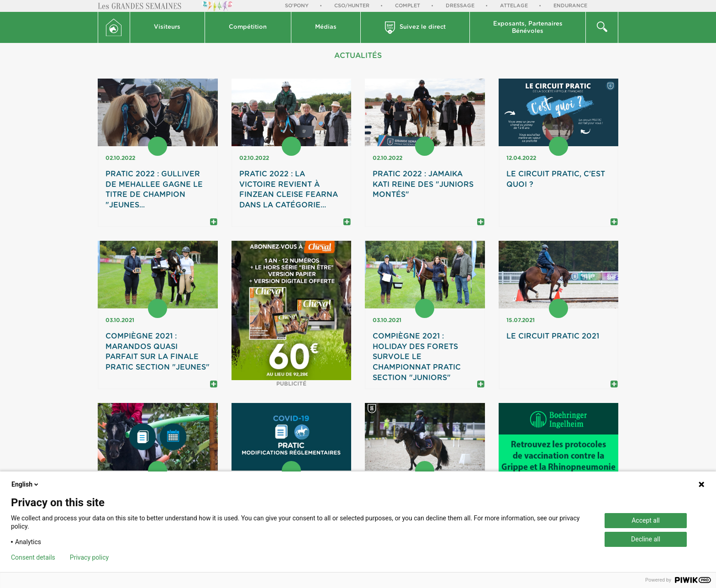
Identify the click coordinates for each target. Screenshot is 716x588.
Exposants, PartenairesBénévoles (528, 28)
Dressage (460, 6)
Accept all (646, 520)
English (26, 484)
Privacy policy (89, 557)
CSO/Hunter (352, 6)
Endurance (570, 6)
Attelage (514, 6)
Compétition (248, 27)
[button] (168, 27)
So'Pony (297, 6)
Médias (326, 27)
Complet (408, 6)
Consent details (33, 557)
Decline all (646, 539)
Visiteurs (167, 27)
